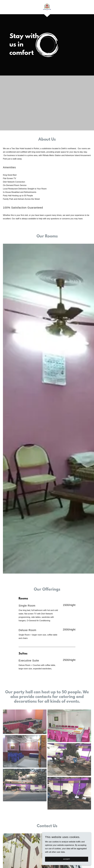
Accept (67, 859)
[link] (47, 7)
